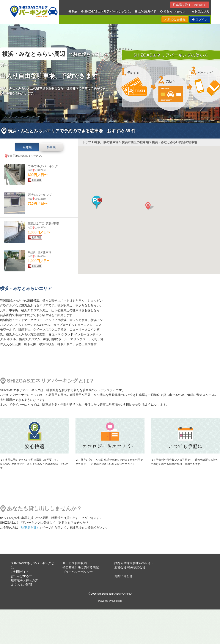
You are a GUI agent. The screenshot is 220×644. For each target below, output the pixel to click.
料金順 (51, 147)
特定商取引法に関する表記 (81, 567)
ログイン (200, 19)
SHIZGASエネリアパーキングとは (106, 12)
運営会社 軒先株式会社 (130, 567)
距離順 (27, 147)
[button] (97, 202)
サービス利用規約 (75, 563)
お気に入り (200, 12)
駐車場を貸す (190, 5)
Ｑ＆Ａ (174, 12)
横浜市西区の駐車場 (135, 142)
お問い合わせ (123, 576)
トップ (86, 142)
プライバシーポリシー (78, 572)
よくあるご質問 (21, 585)
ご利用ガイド (145, 12)
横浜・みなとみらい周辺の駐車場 (174, 142)
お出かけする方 (21, 576)
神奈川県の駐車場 (106, 142)
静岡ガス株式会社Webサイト (134, 563)
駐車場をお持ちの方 (24, 580)
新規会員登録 (175, 19)
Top (72, 12)
